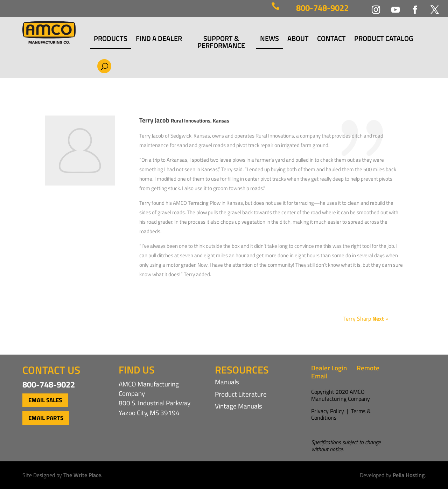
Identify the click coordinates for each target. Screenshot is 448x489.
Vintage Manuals (239, 406)
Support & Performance (221, 42)
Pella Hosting (409, 475)
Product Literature (241, 394)
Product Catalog (384, 39)
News (269, 39)
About (298, 39)
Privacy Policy (328, 411)
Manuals (227, 382)
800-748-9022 (322, 8)
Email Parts (46, 418)
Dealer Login (329, 368)
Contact (331, 39)
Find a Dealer (159, 39)
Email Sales (45, 400)
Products (111, 39)
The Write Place (82, 475)
